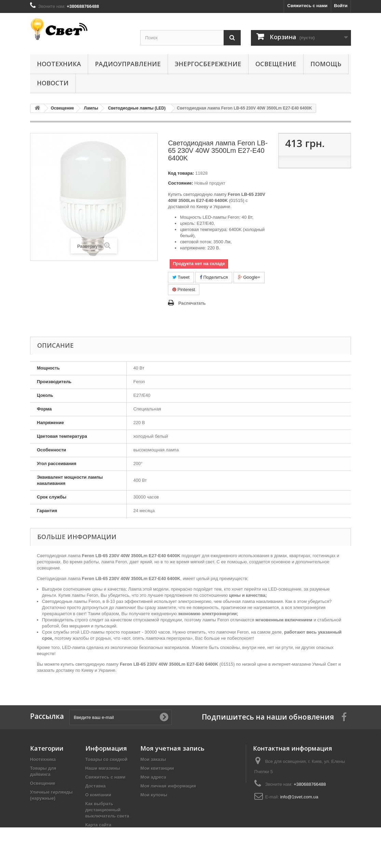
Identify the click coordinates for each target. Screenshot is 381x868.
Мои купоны (154, 795)
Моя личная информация (168, 786)
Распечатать (192, 303)
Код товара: (181, 173)
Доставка (96, 786)
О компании (98, 795)
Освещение (276, 64)
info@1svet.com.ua (299, 797)
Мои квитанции (157, 768)
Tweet (181, 277)
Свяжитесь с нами (308, 6)
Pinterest (184, 290)
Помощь (326, 64)
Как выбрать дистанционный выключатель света (107, 810)
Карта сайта (98, 825)
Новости (53, 83)
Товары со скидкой (107, 759)
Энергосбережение (208, 64)
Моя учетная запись (172, 748)
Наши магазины (103, 768)
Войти (341, 6)
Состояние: (180, 183)
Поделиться (214, 277)
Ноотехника (59, 64)
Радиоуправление (128, 64)
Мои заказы (153, 759)
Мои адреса (153, 777)
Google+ (249, 277)
